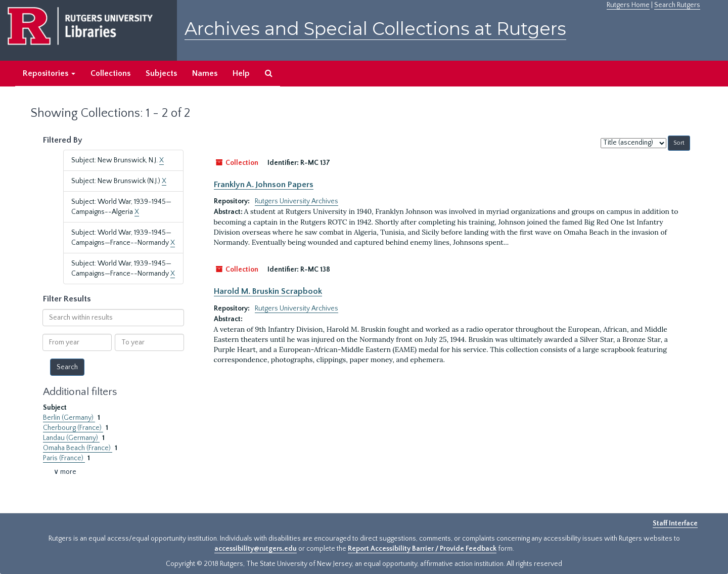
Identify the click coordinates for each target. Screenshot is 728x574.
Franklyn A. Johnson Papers (264, 185)
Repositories (49, 73)
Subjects (161, 73)
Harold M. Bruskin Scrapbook (268, 291)
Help (241, 73)
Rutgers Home (628, 5)
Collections (110, 73)
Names (205, 73)
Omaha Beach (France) (78, 448)
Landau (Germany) (71, 438)
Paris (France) (64, 458)
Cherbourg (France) (73, 428)
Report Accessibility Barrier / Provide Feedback (422, 549)
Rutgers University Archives (297, 201)
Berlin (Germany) (69, 418)
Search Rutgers (677, 5)
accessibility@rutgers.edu (256, 549)
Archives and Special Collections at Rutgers (375, 29)
